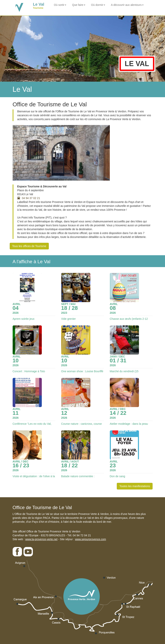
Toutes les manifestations (135, 486)
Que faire (79, 5)
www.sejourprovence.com (91, 539)
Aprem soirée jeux (24, 319)
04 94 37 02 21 (29, 198)
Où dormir (98, 5)
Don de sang (117, 476)
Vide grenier (69, 319)
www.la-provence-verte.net (41, 539)
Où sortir (60, 5)
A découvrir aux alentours (127, 5)
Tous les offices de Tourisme (29, 246)
